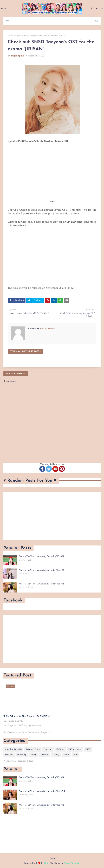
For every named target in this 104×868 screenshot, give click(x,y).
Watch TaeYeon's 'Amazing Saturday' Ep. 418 (42, 584)
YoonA (66, 755)
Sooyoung (22, 755)
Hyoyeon (48, 749)
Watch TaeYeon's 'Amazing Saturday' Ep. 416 (42, 570)
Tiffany (56, 755)
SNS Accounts (75, 749)
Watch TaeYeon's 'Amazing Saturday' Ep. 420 (42, 791)
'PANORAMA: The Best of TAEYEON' (27, 717)
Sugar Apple (17, 56)
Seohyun (9, 755)
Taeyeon (44, 755)
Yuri (76, 755)
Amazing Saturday (13, 749)
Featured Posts (33, 749)
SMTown (60, 749)
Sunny (33, 755)
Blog (46, 863)
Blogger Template (72, 863)
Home (11, 36)
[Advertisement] (52, 516)
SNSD (88, 749)
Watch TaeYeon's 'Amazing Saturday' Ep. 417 (42, 556)
